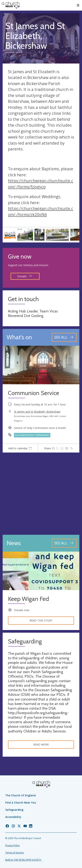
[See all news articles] (64, 543)
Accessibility (13, 817)
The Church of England (20, 795)
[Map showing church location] (41, 494)
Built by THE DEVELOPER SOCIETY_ (24, 860)
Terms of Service (15, 853)
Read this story (41, 620)
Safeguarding (14, 810)
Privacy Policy (12, 845)
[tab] (20, 448)
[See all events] (64, 337)
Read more (41, 744)
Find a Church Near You (21, 803)
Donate (25, 276)
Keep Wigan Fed (28, 599)
